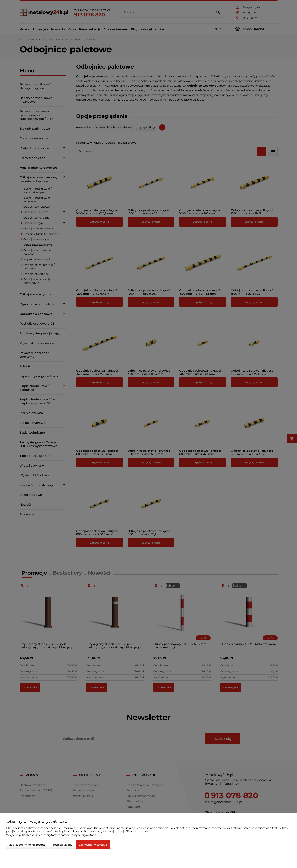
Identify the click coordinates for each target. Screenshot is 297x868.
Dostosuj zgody (62, 845)
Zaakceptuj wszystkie (93, 845)
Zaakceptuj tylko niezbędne (27, 845)
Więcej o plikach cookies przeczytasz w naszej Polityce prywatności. (53, 835)
